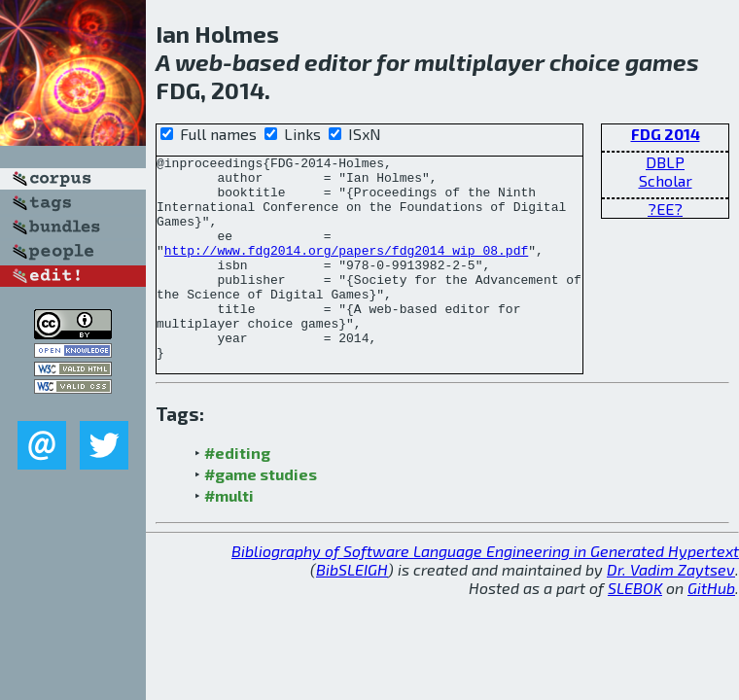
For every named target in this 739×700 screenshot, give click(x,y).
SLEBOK (635, 629)
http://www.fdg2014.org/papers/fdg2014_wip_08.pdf (346, 270)
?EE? (665, 209)
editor (338, 62)
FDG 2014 (666, 134)
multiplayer (479, 62)
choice (585, 62)
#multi (229, 536)
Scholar (666, 180)
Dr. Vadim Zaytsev (671, 610)
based (266, 62)
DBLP (665, 162)
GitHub (711, 629)
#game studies (261, 515)
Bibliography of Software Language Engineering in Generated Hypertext (485, 592)
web (199, 62)
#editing (237, 493)
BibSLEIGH (352, 610)
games (662, 62)
